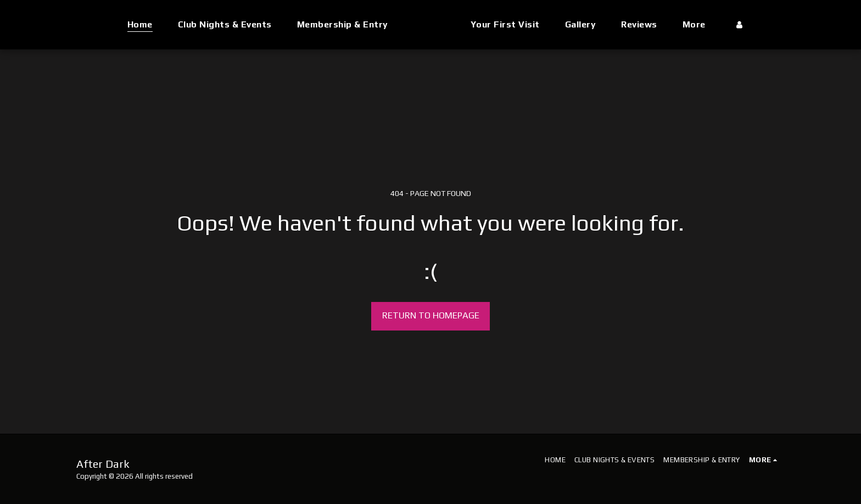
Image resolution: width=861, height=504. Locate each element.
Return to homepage (431, 315)
